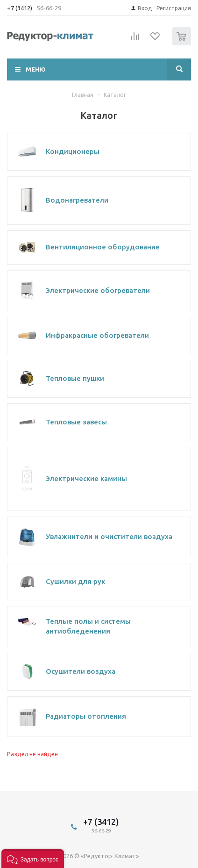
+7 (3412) (20, 8)
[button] (33, 859)
